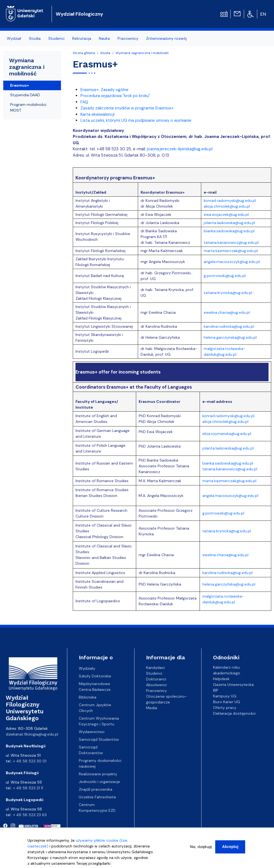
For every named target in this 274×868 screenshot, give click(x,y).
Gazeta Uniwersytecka (233, 685)
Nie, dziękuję (201, 849)
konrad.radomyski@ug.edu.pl (230, 200)
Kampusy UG (225, 696)
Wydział (14, 38)
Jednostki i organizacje (99, 782)
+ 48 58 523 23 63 (30, 815)
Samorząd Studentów (99, 739)
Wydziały (87, 668)
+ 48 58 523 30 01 (30, 761)
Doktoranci (156, 679)
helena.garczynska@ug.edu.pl (230, 337)
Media (152, 708)
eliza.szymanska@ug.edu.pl (227, 434)
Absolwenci (156, 685)
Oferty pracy (225, 708)
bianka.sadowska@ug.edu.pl (229, 231)
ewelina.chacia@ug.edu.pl (227, 312)
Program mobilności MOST (28, 107)
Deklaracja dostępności (234, 713)
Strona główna (84, 53)
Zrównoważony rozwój (166, 38)
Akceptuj (230, 849)
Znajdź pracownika (96, 789)
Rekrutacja (82, 38)
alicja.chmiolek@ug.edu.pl (227, 206)
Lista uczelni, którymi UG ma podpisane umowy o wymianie (136, 120)
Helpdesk (221, 679)
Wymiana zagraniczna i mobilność (142, 53)
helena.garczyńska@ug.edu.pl (229, 584)
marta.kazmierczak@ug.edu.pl (231, 251)
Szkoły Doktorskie (95, 676)
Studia (35, 38)
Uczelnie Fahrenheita (97, 797)
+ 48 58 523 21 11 (28, 788)
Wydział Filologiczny (79, 14)
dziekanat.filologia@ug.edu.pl (32, 734)
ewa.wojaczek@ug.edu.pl (226, 214)
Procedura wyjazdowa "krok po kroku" (115, 96)
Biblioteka (88, 697)
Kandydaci (155, 667)
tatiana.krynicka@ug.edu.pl (228, 293)
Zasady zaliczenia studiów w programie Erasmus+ (127, 108)
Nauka (104, 38)
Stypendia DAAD (25, 95)
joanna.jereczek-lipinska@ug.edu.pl (180, 149)
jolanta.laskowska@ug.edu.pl (229, 223)
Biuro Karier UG (227, 702)
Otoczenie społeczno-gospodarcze (167, 699)
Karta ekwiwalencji (97, 114)
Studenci (56, 38)
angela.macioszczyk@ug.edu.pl (232, 262)
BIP (216, 690)
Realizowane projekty (98, 774)
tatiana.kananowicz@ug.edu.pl (231, 242)
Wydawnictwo (92, 732)
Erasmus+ (20, 85)
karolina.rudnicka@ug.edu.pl (229, 326)
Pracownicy (128, 38)
